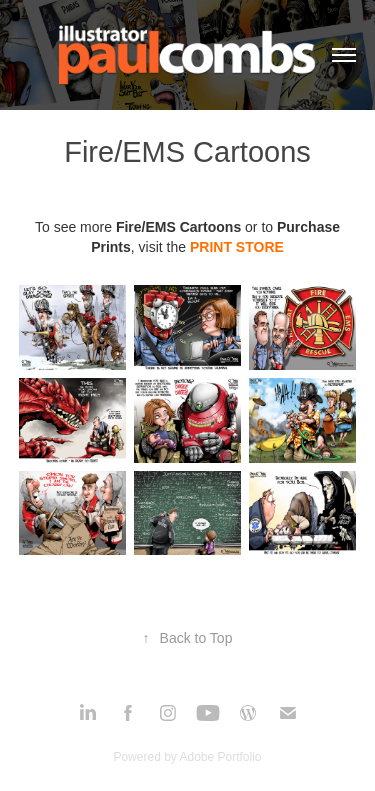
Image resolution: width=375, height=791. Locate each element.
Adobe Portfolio (220, 757)
